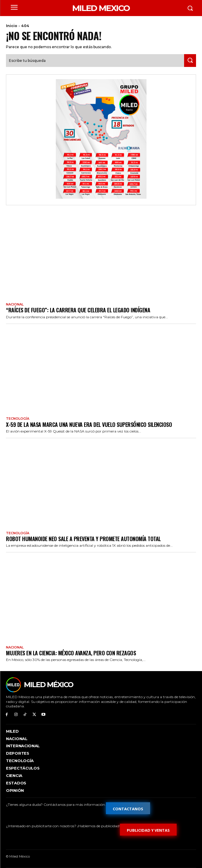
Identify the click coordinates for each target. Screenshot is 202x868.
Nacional (15, 304)
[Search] (190, 61)
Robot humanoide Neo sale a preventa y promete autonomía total (83, 539)
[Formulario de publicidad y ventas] (148, 830)
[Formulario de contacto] (128, 808)
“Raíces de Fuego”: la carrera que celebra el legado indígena (78, 310)
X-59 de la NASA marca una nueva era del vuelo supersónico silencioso (89, 424)
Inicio (12, 26)
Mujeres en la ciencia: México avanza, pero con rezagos (71, 653)
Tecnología (18, 419)
